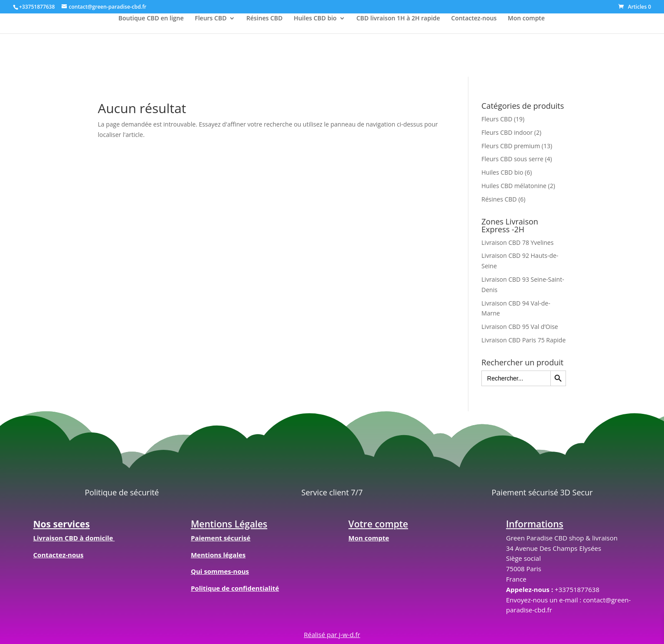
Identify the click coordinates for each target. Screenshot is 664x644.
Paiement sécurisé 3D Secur (542, 492)
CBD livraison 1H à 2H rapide (398, 19)
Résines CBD (265, 19)
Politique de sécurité (122, 492)
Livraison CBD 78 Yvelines (517, 242)
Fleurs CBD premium (511, 146)
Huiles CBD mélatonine (514, 186)
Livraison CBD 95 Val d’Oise (520, 327)
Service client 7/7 (332, 492)
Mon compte (526, 19)
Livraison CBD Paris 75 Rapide (523, 340)
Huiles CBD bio (315, 19)
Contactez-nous (474, 19)
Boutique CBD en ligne (151, 19)
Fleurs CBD (211, 19)
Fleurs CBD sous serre (512, 159)
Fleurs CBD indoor (507, 132)
